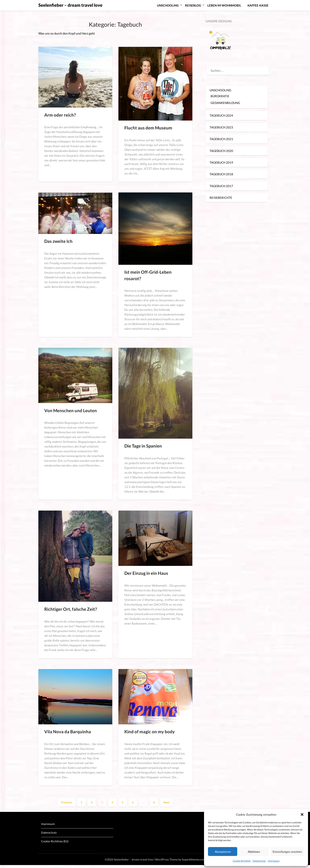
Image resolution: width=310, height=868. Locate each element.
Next (167, 802)
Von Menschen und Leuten (71, 410)
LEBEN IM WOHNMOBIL (224, 5)
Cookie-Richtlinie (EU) (55, 841)
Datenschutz (259, 861)
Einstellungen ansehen (287, 852)
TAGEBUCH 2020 (221, 151)
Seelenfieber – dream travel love (70, 5)
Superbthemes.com (194, 859)
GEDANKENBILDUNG (225, 103)
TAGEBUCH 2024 (221, 115)
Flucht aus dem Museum (148, 128)
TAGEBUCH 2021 (221, 139)
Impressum (274, 861)
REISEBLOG (193, 5)
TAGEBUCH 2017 (221, 186)
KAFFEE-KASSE (258, 5)
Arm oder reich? (60, 115)
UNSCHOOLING (168, 5)
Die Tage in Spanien (143, 446)
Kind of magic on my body (150, 732)
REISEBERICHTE (221, 198)
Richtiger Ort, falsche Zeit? (71, 609)
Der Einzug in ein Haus (146, 573)
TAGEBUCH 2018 (221, 174)
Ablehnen (254, 852)
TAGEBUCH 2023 (221, 127)
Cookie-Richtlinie (242, 861)
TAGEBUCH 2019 (221, 162)
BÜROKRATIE (220, 96)
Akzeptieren (223, 852)
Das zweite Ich (58, 241)
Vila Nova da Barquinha (68, 732)
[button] (302, 814)
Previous (67, 802)
